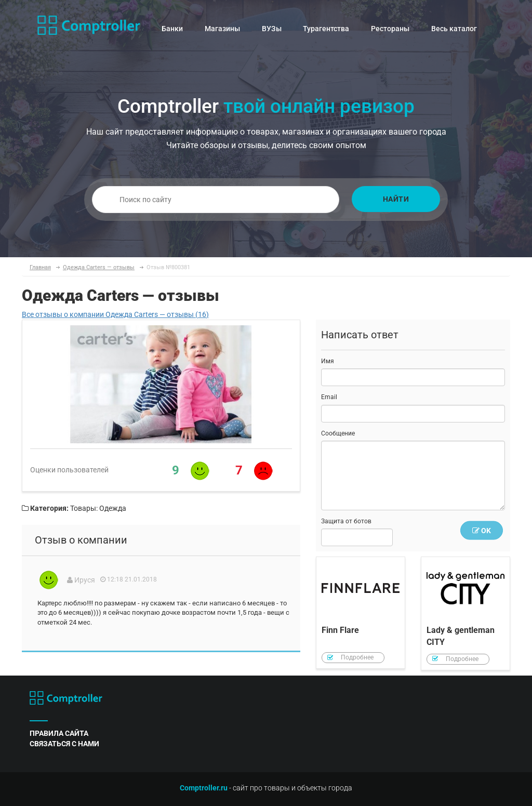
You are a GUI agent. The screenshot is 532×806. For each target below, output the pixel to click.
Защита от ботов (346, 521)
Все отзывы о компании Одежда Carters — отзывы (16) (115, 314)
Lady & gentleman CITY (465, 613)
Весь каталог (454, 29)
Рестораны (390, 29)
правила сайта (59, 733)
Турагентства (326, 29)
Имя (328, 361)
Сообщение (338, 433)
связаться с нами (64, 744)
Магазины (222, 29)
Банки (172, 29)
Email (329, 397)
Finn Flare (361, 613)
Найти (396, 199)
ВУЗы (272, 29)
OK (482, 531)
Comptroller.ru (204, 788)
